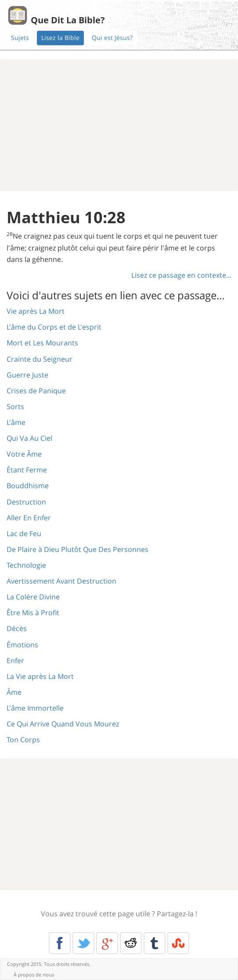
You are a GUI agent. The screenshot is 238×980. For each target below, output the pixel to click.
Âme (14, 692)
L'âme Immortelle (35, 708)
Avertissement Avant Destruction (61, 581)
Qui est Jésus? (112, 38)
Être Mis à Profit (33, 613)
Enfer (15, 661)
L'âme (16, 422)
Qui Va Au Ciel (29, 438)
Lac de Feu (24, 534)
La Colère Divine (33, 597)
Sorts (15, 407)
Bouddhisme (28, 486)
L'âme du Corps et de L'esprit (54, 327)
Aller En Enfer (29, 518)
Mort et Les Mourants (42, 343)
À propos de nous (34, 975)
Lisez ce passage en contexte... (181, 275)
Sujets (20, 38)
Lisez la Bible (60, 38)
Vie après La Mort (36, 311)
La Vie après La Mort (40, 676)
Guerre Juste (27, 375)
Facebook (60, 943)
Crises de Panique (36, 391)
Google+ (107, 943)
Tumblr (155, 943)
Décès (17, 628)
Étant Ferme (27, 470)
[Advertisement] (119, 125)
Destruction (26, 502)
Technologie (26, 565)
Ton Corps (23, 740)
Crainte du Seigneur (40, 359)
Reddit (131, 943)
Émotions (22, 645)
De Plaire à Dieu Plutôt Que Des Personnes (78, 549)
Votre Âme (24, 454)
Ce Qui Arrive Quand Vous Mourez (63, 724)
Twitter (83, 943)
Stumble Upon (178, 943)
